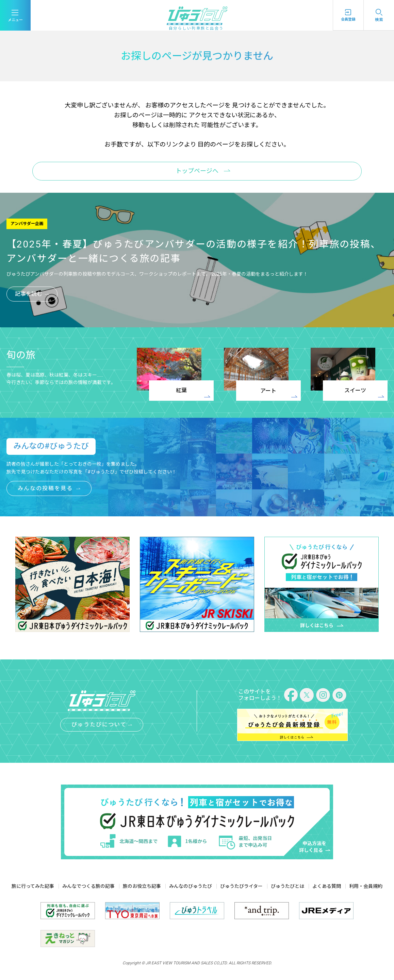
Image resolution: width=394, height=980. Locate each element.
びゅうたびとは (288, 886)
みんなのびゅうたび (191, 886)
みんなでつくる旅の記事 (88, 886)
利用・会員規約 (366, 886)
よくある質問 (327, 886)
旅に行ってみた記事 (33, 886)
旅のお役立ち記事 (142, 886)
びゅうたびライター (241, 886)
